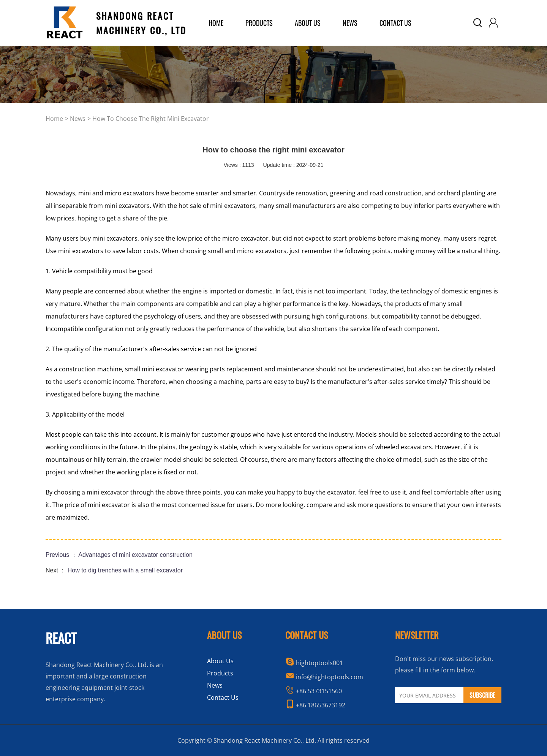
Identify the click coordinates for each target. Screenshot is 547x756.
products (259, 23)
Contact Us (395, 23)
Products (220, 673)
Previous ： (62, 555)
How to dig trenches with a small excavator (125, 570)
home (216, 23)
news (78, 119)
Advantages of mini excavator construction (135, 555)
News (350, 23)
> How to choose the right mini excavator (148, 119)
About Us (220, 661)
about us (308, 23)
